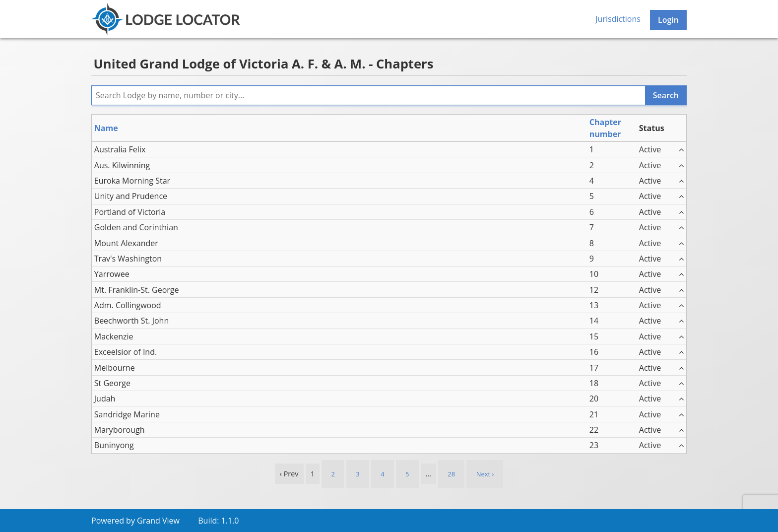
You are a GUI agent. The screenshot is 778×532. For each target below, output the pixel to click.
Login (668, 20)
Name (106, 128)
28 (451, 474)
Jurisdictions (618, 19)
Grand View (158, 521)
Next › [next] (485, 474)
